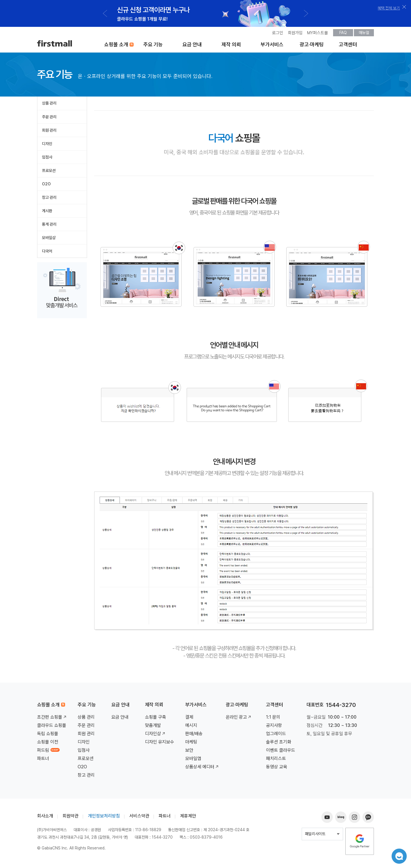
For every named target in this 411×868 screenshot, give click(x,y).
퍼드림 (48, 752)
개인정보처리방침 (104, 818)
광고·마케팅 (312, 46)
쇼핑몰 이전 (48, 744)
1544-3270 (341, 707)
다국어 (47, 253)
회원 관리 (49, 132)
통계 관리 (49, 226)
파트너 (43, 760)
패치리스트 (276, 760)
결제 (189, 719)
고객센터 (348, 46)
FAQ (343, 34)
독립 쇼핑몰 (48, 735)
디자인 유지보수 (160, 744)
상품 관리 (49, 105)
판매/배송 (194, 735)
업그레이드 (276, 735)
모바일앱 (193, 760)
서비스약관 (139, 818)
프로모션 (49, 172)
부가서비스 (272, 46)
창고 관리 (49, 199)
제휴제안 (188, 818)
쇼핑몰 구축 (156, 719)
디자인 (47, 145)
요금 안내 (192, 46)
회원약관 (70, 818)
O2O (46, 186)
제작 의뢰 (231, 46)
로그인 (278, 35)
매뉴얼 (364, 34)
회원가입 (295, 35)
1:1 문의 (273, 719)
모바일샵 (49, 239)
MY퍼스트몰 (318, 35)
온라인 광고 (239, 719)
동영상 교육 (277, 768)
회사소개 (45, 818)
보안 (189, 752)
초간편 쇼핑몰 (52, 719)
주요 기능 (153, 46)
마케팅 (191, 744)
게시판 (47, 213)
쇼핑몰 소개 (116, 46)
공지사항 (274, 727)
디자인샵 (156, 735)
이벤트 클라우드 (281, 752)
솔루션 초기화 (279, 744)
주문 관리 (49, 119)
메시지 (191, 727)
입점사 (47, 159)
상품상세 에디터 (202, 768)
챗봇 (397, 854)
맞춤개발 (153, 727)
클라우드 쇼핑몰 (52, 727)
